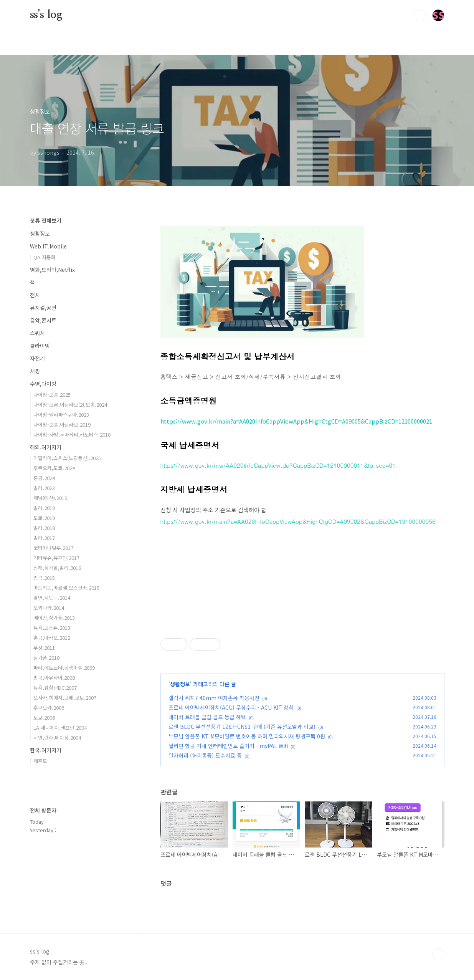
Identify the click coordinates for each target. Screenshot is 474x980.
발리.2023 (44, 488)
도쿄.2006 (44, 718)
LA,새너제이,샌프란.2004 (60, 728)
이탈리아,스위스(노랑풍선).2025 (67, 458)
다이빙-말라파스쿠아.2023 (61, 415)
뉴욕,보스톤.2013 (52, 628)
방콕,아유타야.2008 (54, 678)
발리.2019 (44, 508)
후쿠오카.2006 (49, 708)
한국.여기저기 (46, 750)
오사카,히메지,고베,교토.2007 (65, 698)
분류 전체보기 (46, 220)
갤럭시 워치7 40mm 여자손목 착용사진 (214, 698)
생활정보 (180, 684)
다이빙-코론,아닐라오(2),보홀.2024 (70, 405)
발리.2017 (44, 538)
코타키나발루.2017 (53, 548)
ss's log (46, 15)
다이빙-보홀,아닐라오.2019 (62, 425)
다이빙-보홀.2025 (52, 395)
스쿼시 (37, 333)
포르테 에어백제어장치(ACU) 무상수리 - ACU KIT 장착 (231, 707)
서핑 (35, 371)
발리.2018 (44, 528)
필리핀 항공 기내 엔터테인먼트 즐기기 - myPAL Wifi (228, 746)
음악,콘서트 (43, 320)
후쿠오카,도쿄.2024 (54, 468)
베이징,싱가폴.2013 (54, 618)
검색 (421, 15)
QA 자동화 (45, 257)
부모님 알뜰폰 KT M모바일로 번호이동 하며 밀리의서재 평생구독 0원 (247, 736)
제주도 (40, 761)
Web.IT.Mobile (48, 246)
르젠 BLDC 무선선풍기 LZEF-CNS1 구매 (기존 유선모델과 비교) (242, 727)
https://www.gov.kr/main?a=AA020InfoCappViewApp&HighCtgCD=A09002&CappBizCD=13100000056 (298, 521)
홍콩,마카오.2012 (52, 638)
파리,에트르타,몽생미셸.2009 (64, 668)
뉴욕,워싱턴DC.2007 (55, 688)
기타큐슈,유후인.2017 (56, 558)
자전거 (37, 358)
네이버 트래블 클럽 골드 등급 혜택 (207, 717)
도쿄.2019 (44, 518)
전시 (35, 295)
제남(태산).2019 (50, 498)
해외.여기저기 (46, 447)
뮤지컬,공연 (43, 308)
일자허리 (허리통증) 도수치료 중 (205, 755)
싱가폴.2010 (46, 658)
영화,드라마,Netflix (52, 270)
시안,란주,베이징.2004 (57, 737)
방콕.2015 (44, 578)
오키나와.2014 (49, 608)
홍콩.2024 (44, 478)
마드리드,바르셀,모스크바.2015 (66, 588)
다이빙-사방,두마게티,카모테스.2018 (72, 435)
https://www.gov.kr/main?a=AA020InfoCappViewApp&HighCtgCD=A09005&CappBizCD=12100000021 (296, 421)
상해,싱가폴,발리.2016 (57, 568)
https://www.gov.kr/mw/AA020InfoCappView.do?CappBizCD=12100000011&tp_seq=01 (278, 465)
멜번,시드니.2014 (52, 598)
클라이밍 (40, 346)
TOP (438, 954)
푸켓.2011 (44, 648)
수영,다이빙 (43, 384)
